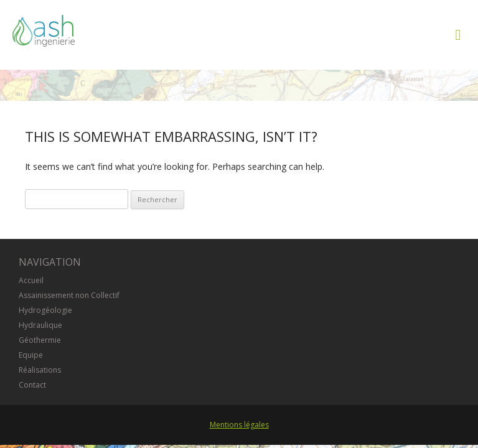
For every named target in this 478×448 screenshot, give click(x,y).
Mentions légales (239, 425)
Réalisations (40, 370)
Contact (32, 385)
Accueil (31, 280)
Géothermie (40, 340)
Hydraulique (40, 325)
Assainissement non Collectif (69, 295)
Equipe (31, 355)
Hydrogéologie (45, 310)
